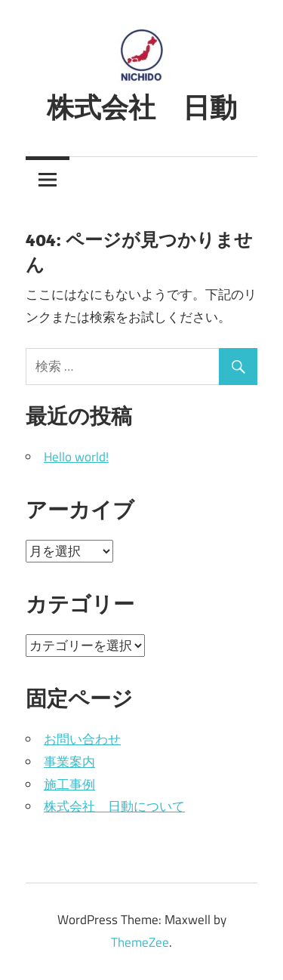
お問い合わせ (82, 739)
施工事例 (69, 784)
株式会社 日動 (142, 107)
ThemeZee (140, 942)
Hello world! (76, 457)
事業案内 (69, 762)
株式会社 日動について (114, 806)
